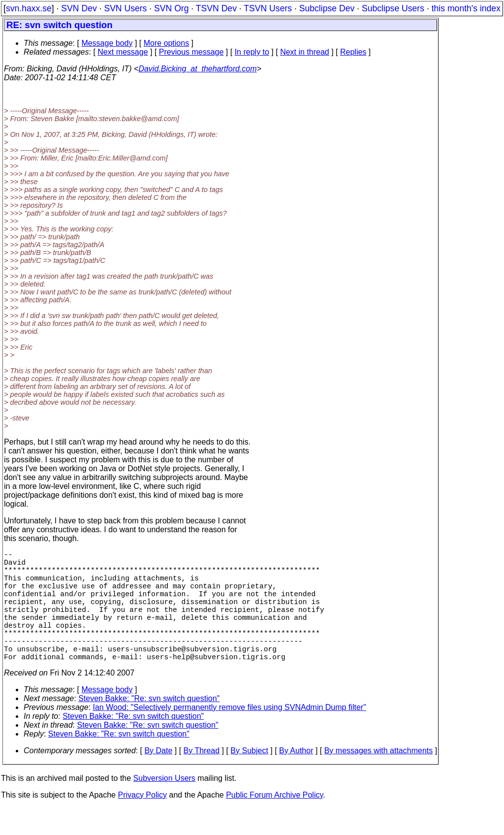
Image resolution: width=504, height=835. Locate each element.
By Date (158, 778)
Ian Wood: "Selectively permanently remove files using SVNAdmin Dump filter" (230, 735)
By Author (296, 778)
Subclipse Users (393, 8)
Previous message (191, 52)
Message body (107, 43)
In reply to (252, 52)
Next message (123, 52)
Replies (353, 52)
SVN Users (125, 8)
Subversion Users (164, 806)
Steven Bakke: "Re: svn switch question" (149, 726)
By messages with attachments (379, 778)
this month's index (466, 8)
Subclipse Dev (327, 8)
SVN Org (171, 8)
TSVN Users (268, 8)
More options (167, 43)
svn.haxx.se (29, 8)
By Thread (202, 778)
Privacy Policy (142, 822)
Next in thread (305, 52)
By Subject (249, 778)
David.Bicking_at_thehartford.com (197, 69)
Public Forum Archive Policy (274, 822)
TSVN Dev (216, 8)
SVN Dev (79, 8)
